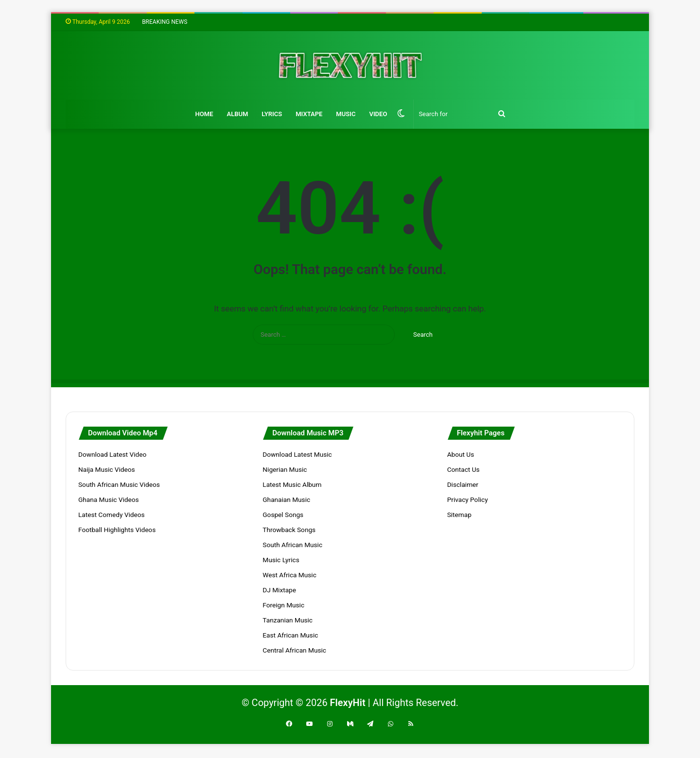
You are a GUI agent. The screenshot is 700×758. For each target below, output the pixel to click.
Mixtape (309, 114)
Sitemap (459, 515)
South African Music (292, 545)
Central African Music (294, 650)
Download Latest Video (112, 454)
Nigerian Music (285, 469)
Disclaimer (463, 484)
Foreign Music (283, 605)
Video (378, 114)
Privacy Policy (468, 500)
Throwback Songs (289, 530)
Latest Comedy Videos (111, 515)
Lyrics (272, 114)
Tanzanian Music (288, 620)
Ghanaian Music (286, 500)
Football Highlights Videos (117, 530)
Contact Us (464, 469)
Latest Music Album (292, 484)
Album (237, 114)
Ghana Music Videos (109, 500)
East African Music (290, 635)
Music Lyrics (281, 560)
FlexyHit (348, 703)
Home (204, 114)
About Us (461, 454)
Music (346, 114)
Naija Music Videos (107, 469)
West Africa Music (289, 575)
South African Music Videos (119, 484)
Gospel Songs (283, 515)
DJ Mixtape (279, 590)
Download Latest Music (297, 454)
